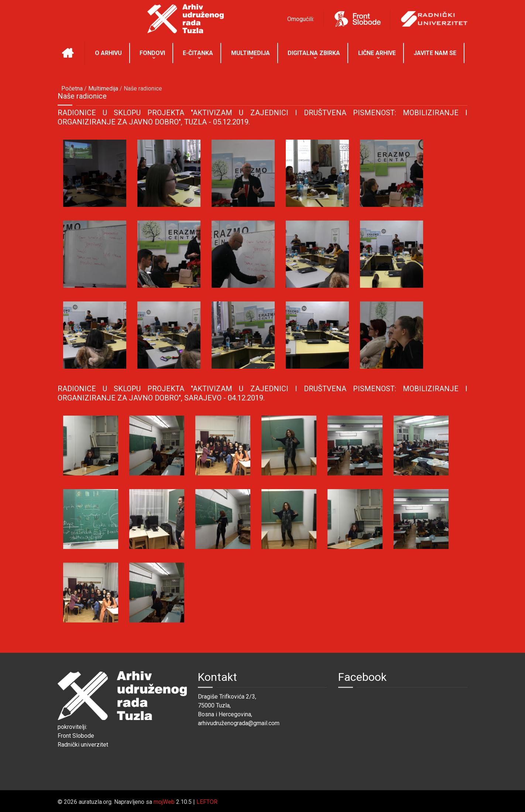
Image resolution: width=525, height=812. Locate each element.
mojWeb (164, 802)
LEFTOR (207, 802)
